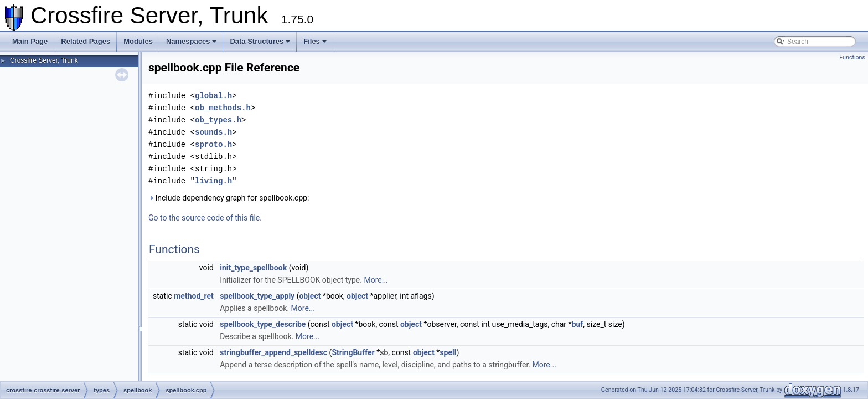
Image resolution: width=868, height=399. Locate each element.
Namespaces (192, 41)
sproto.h (213, 144)
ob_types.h (218, 120)
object (310, 296)
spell (448, 352)
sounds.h (213, 132)
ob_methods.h (223, 108)
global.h (213, 96)
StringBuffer (353, 352)
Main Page (30, 41)
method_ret (194, 296)
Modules (138, 41)
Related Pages (86, 41)
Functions (852, 57)
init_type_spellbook (253, 268)
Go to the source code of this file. (205, 218)
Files (315, 41)
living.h (213, 181)
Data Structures (260, 41)
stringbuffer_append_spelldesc (273, 352)
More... (376, 280)
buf (578, 324)
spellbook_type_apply (257, 296)
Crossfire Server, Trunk (44, 60)
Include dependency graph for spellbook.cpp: (229, 198)
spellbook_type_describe (263, 324)
